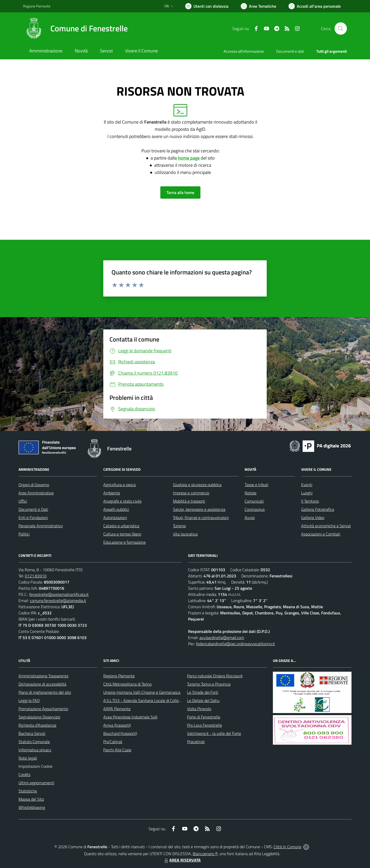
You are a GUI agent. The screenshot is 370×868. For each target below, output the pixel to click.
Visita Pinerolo (199, 709)
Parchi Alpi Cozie (117, 750)
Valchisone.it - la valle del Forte (214, 733)
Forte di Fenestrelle (204, 717)
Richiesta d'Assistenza (37, 725)
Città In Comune (288, 847)
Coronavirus (255, 509)
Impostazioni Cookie (35, 766)
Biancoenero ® (205, 854)
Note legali (28, 758)
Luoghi (307, 493)
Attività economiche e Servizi (326, 526)
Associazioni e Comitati (321, 534)
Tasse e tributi (256, 485)
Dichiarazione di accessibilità (42, 684)
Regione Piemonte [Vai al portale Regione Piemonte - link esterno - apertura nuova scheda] (37, 6)
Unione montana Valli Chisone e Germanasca (142, 692)
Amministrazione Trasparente (43, 676)
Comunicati (254, 501)
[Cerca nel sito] (341, 29)
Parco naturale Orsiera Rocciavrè (215, 676)
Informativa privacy (35, 750)
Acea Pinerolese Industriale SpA (130, 717)
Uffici (23, 501)
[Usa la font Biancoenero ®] (207, 6)
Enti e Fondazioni (33, 518)
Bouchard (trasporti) (120, 733)
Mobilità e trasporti (189, 501)
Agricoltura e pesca (119, 485)
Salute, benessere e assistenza (199, 509)
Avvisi (250, 518)
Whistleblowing (32, 807)
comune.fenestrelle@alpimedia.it (58, 601)
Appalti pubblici (116, 509)
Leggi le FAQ (29, 700)
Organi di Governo (34, 485)
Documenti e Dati (33, 509)
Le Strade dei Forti (203, 692)
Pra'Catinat (113, 742)
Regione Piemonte (119, 676)
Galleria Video (313, 518)
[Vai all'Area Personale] (315, 6)
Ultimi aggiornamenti (36, 783)
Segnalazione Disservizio (39, 717)
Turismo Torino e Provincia (209, 684)
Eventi (307, 485)
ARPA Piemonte (117, 709)
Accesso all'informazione (244, 51)
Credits (24, 774)
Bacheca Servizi (32, 733)
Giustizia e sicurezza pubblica (197, 485)
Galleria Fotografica (318, 509)
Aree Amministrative (36, 493)
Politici (24, 534)
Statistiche (28, 791)
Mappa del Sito (31, 799)
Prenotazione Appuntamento (43, 709)
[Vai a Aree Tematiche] (258, 6)
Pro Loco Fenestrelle (205, 725)
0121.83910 (36, 576)
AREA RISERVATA (182, 860)
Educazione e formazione (124, 542)
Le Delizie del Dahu (203, 700)
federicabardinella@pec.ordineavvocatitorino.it (235, 644)
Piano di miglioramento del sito (45, 692)
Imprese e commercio (191, 493)
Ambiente (112, 493)
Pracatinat (196, 742)
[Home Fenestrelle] (75, 29)
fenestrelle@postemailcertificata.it (59, 594)
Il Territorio (310, 501)
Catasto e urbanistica (121, 526)
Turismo (179, 526)
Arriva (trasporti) (117, 725)
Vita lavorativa (185, 534)
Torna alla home (180, 192)
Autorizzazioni (115, 518)
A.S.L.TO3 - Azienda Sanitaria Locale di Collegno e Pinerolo (153, 700)
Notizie (251, 493)
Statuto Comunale (34, 742)
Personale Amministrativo (41, 526)
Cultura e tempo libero (122, 534)
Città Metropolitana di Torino (127, 684)
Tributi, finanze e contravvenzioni (201, 518)
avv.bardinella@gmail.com (222, 638)
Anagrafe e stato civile (122, 501)
